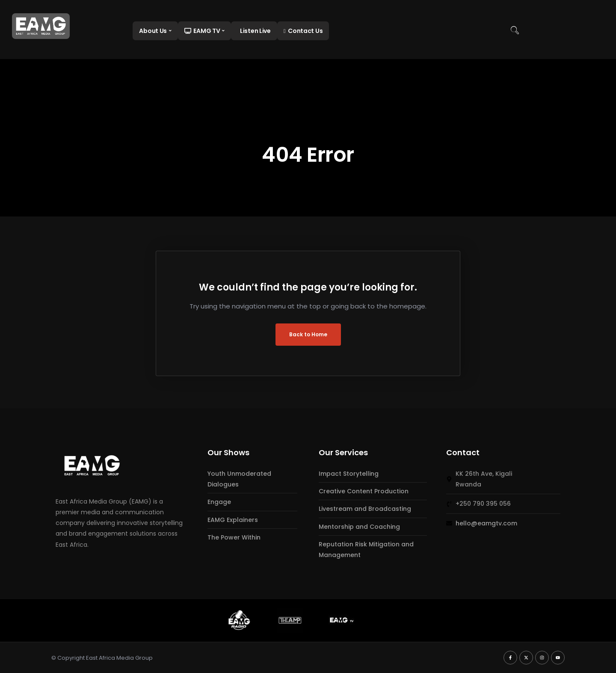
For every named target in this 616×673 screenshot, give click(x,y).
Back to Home (308, 334)
